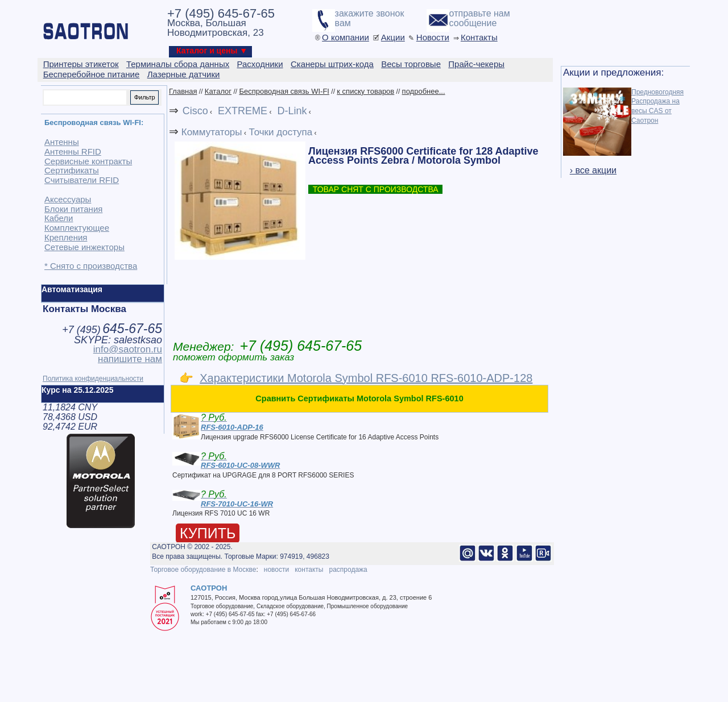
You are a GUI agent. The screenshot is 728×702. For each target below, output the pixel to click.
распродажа (348, 570)
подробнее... (424, 91)
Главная (183, 91)
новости (276, 570)
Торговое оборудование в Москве (203, 570)
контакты (309, 570)
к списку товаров (365, 91)
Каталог (218, 91)
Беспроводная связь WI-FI (284, 91)
